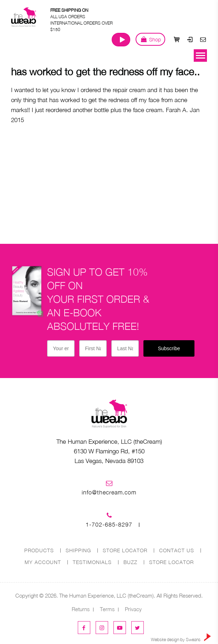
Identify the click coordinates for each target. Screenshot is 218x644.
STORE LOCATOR (125, 550)
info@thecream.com (109, 492)
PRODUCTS (39, 550)
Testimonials (92, 562)
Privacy (133, 609)
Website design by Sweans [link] (181, 638)
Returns (81, 609)
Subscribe (169, 348)
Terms (107, 609)
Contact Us (203, 39)
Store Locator (171, 562)
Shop (150, 39)
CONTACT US (177, 550)
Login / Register (190, 39)
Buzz (130, 562)
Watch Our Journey (121, 40)
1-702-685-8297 (109, 524)
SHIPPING (78, 550)
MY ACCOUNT (43, 562)
